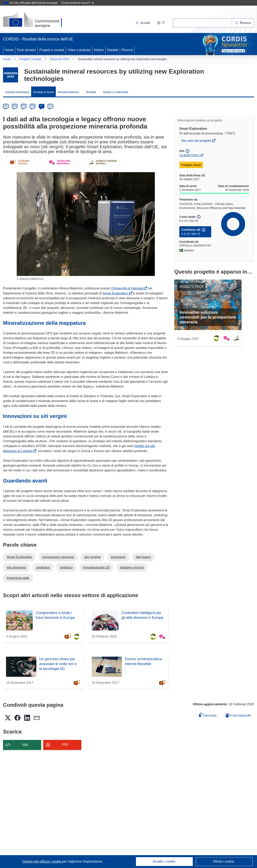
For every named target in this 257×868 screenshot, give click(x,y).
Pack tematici (26, 50)
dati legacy (143, 557)
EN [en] (15, 106)
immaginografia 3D (96, 567)
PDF (65, 745)
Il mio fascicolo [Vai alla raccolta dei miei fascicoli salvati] (238, 715)
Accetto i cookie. (165, 861)
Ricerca (127, 50)
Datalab (113, 50)
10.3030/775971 (189, 155)
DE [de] (6, 106)
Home (9, 50)
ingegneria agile (18, 578)
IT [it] (41, 106)
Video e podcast (79, 50)
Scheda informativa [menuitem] (17, 92)
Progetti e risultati (52, 50)
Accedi (143, 23)
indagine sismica (132, 567)
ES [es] (24, 106)
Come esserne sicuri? (78, 3)
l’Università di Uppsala (128, 288)
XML (25, 745)
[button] (161, 23)
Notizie (99, 50)
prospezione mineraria (58, 557)
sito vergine (92, 557)
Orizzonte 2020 (60, 59)
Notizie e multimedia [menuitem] (116, 92)
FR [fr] (33, 106)
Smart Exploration (116, 293)
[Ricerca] (243, 23)
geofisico (66, 567)
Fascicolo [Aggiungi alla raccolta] (208, 715)
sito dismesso (16, 567)
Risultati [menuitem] (91, 92)
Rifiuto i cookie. (224, 861)
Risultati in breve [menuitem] (44, 92)
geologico (43, 567)
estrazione (118, 557)
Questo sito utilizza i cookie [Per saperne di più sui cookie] (42, 861)
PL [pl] (50, 106)
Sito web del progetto (197, 141)
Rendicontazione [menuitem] (68, 92)
